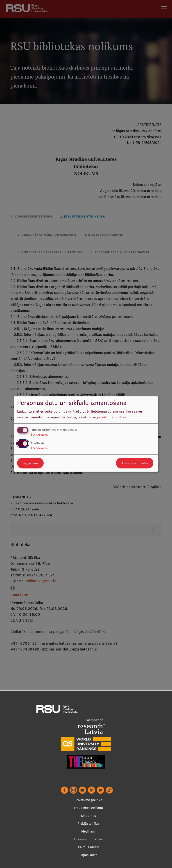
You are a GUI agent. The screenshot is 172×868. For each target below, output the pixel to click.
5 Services (39, 448)
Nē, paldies (30, 463)
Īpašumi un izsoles (88, 839)
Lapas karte (88, 855)
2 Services (39, 435)
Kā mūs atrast (88, 847)
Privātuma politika (88, 800)
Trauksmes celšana (88, 808)
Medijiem (88, 831)
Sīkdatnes (88, 816)
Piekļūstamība (88, 823)
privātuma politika (112, 417)
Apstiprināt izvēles (135, 463)
